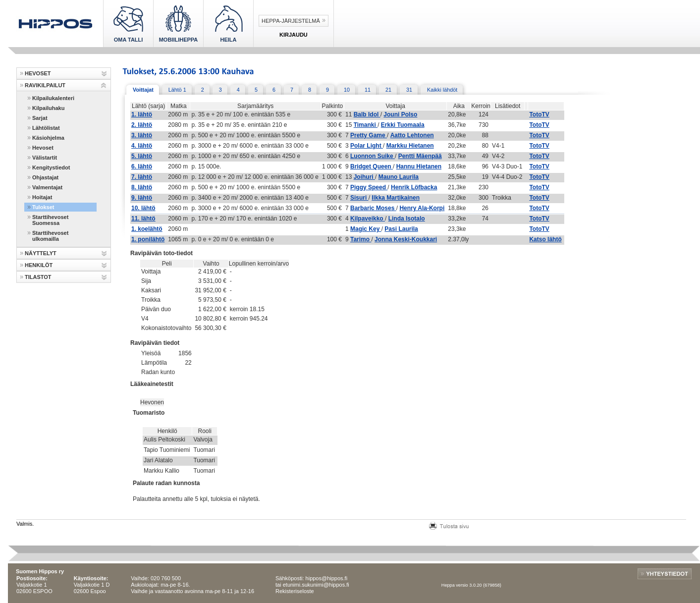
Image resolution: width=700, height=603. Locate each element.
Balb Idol (367, 114)
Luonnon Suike (373, 156)
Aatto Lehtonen (412, 135)
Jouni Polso (400, 114)
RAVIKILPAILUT (45, 85)
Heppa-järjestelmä (291, 21)
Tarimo (361, 239)
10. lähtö (143, 208)
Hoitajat (42, 197)
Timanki (366, 125)
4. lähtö (142, 146)
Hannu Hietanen (419, 166)
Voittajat (143, 90)
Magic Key (366, 229)
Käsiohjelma (48, 138)
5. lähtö (142, 156)
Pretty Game (369, 135)
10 (347, 90)
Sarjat (40, 118)
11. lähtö (143, 219)
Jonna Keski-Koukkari (406, 239)
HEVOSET (38, 73)
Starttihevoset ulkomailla (50, 236)
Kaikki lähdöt (442, 90)
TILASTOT (38, 277)
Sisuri (359, 198)
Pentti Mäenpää (420, 156)
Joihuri (364, 177)
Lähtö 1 (177, 90)
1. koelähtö (147, 229)
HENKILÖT (39, 265)
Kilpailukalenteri (53, 98)
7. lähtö (142, 177)
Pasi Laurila (401, 229)
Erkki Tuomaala (403, 125)
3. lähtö (142, 135)
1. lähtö (142, 114)
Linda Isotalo (407, 219)
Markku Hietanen (410, 146)
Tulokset (43, 207)
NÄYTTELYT (41, 253)
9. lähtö (142, 198)
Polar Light (367, 146)
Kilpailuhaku (48, 108)
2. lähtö (142, 125)
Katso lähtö (545, 239)
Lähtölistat (46, 128)
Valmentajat (47, 187)
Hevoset (43, 148)
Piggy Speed (369, 187)
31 (409, 90)
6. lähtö (142, 166)
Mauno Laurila (399, 177)
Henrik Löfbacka (414, 187)
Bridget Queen (372, 166)
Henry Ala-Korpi (422, 208)
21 (388, 90)
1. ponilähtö (148, 239)
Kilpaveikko (368, 219)
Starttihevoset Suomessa (50, 220)
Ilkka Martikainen (396, 198)
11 (368, 90)
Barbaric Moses (373, 208)
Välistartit (45, 158)
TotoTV (539, 114)
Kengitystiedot (51, 167)
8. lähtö (142, 187)
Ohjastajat (45, 177)
